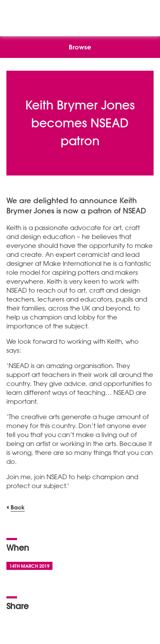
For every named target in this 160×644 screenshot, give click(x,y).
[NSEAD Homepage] (80, 16)
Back (18, 507)
